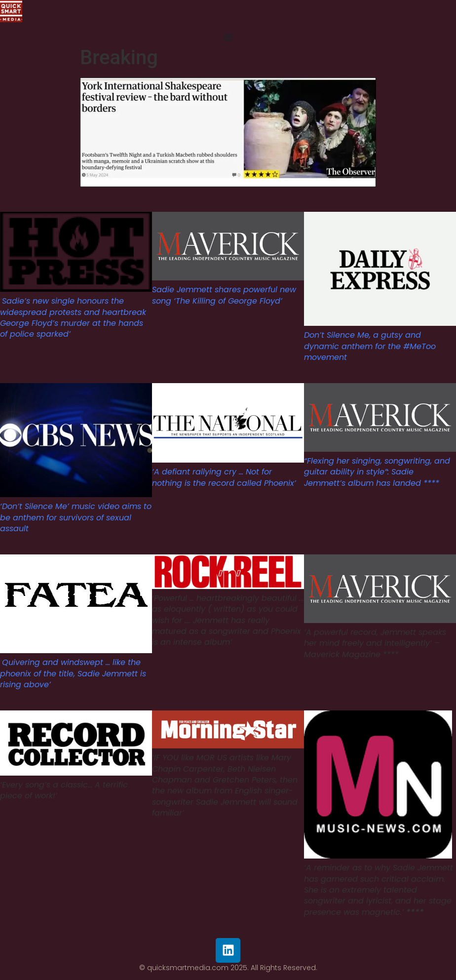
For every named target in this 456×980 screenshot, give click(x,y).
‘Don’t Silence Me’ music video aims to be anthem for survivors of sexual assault (76, 517)
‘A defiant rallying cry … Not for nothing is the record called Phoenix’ (224, 477)
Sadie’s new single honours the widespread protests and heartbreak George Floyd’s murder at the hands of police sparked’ (73, 317)
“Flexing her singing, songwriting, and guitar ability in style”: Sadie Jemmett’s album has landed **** (377, 472)
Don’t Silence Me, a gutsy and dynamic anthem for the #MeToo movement (370, 346)
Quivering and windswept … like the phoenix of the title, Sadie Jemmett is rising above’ (73, 673)
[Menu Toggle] (228, 37)
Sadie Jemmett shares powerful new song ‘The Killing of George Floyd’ (224, 295)
